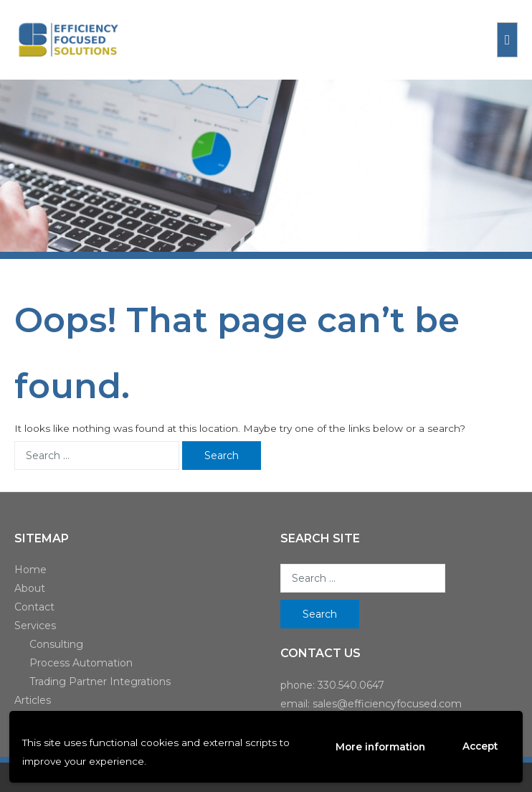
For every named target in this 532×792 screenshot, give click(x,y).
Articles (33, 700)
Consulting (56, 644)
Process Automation (81, 663)
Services (35, 626)
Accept (480, 746)
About (30, 588)
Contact (34, 607)
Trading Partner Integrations (100, 682)
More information (380, 747)
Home (30, 570)
